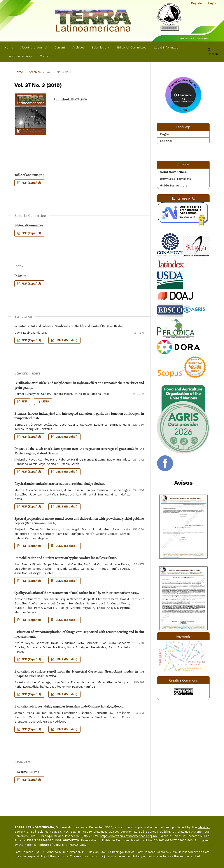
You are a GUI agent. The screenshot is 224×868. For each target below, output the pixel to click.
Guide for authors (174, 185)
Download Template (176, 179)
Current (60, 47)
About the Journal (34, 47)
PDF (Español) (31, 183)
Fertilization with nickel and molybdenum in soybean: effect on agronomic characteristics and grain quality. (79, 385)
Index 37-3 (21, 276)
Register (197, 3)
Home (9, 47)
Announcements (21, 56)
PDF (24, 401)
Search (213, 52)
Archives (78, 47)
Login (212, 3)
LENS (45, 401)
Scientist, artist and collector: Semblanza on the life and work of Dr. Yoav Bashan (69, 326)
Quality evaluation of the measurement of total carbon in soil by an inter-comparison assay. (77, 593)
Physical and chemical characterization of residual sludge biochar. (60, 484)
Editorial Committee (132, 47)
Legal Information (167, 47)
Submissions (101, 47)
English (166, 134)
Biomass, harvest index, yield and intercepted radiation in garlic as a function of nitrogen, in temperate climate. (79, 416)
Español (166, 141)
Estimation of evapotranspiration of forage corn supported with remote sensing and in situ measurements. (79, 634)
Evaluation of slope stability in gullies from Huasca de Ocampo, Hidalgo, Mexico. (69, 706)
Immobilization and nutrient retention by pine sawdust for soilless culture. (66, 558)
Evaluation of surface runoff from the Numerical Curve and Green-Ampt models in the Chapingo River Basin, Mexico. (79, 674)
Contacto (47, 56)
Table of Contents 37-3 (29, 175)
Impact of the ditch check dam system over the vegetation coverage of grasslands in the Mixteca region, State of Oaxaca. (79, 451)
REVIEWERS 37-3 (27, 772)
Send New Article (173, 172)
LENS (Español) (66, 340)
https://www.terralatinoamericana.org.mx (129, 836)
